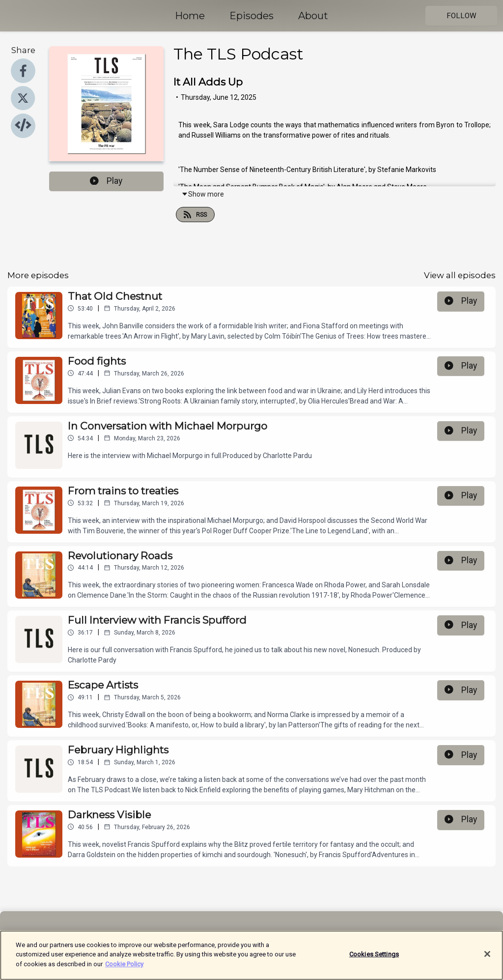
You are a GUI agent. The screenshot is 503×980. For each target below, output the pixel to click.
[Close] (487, 959)
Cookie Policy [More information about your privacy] (124, 969)
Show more (203, 194)
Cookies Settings (374, 959)
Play (106, 181)
